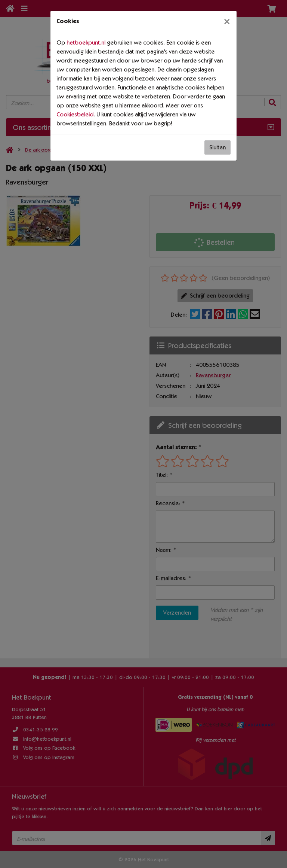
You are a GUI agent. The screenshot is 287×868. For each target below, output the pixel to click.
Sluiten (217, 147)
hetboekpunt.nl (86, 42)
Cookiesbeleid (75, 114)
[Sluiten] (227, 21)
